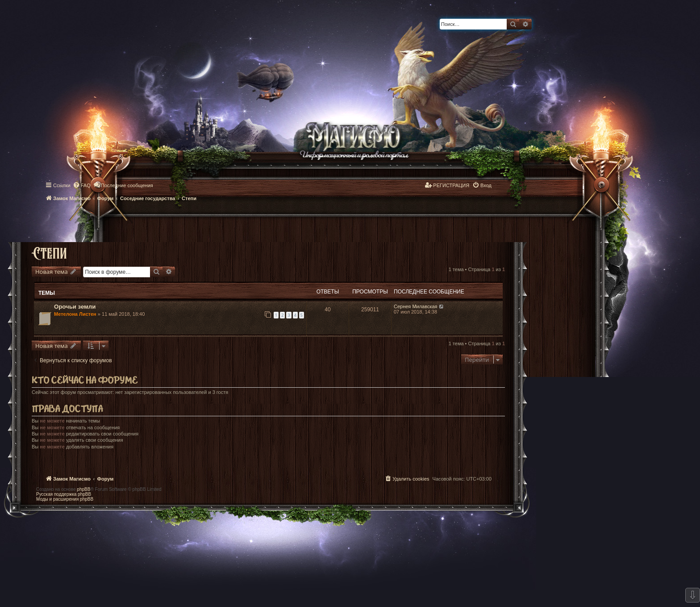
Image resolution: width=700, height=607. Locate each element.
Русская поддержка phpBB (64, 494)
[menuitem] (82, 185)
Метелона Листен (75, 314)
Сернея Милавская (416, 306)
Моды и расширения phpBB (65, 499)
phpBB (83, 489)
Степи (49, 253)
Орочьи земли (75, 307)
